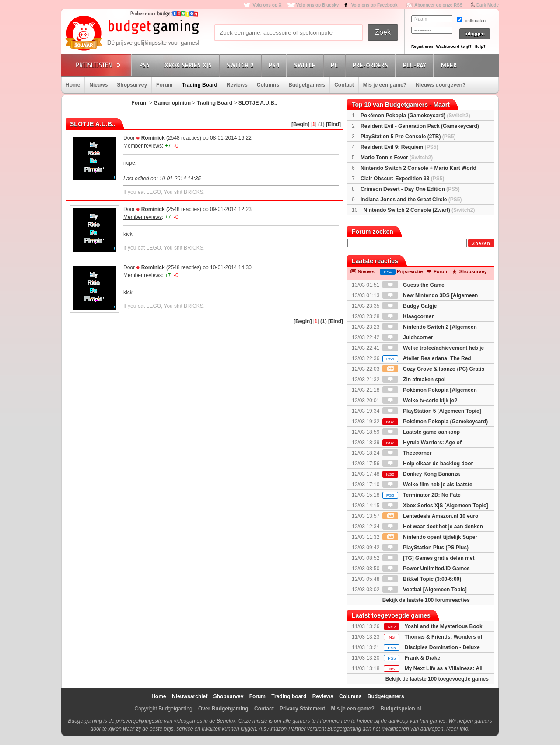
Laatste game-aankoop (421, 432)
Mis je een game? (385, 85)
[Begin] (300, 124)
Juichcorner (408, 337)
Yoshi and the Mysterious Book (444, 626)
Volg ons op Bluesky (318, 5)
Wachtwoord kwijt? (454, 46)
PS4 (275, 65)
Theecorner (407, 453)
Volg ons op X (267, 5)
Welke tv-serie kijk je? (420, 401)
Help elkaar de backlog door (428, 464)
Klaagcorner (408, 316)
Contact (344, 85)
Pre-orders (372, 65)
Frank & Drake (422, 658)
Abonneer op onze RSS (439, 5)
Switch (306, 65)
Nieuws (98, 85)
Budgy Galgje (410, 306)
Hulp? (480, 46)
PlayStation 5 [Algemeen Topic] (432, 411)
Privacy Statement (302, 709)
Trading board (289, 696)
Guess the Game (413, 285)
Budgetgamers (307, 85)
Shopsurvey (132, 85)
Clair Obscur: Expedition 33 (402, 179)
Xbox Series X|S (189, 65)
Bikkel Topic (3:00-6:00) (422, 579)
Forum (164, 85)
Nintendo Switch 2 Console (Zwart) (419, 210)
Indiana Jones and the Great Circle (411, 200)
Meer (450, 65)
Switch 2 (241, 65)
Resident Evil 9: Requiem (399, 147)
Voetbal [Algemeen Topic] (425, 590)
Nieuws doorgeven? (441, 85)
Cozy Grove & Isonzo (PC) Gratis (433, 369)
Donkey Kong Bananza (421, 474)
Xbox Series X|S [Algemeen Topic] (435, 506)
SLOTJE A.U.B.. (258, 103)
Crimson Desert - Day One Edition (410, 189)
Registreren (422, 46)
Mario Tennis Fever (397, 158)
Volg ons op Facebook (374, 5)
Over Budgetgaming (223, 709)
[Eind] (333, 124)
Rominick (153, 138)
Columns (268, 85)
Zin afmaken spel (414, 380)
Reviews (237, 85)
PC (336, 65)
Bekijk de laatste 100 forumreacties (426, 600)
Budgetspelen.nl (401, 709)
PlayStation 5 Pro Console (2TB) (408, 137)
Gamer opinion (172, 103)
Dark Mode (488, 5)
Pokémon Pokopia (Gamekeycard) (415, 116)
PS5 (146, 65)
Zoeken (481, 244)
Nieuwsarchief (190, 696)
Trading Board (199, 85)
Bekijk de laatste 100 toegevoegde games (437, 679)
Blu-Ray (416, 65)
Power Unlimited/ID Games (426, 569)
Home (73, 85)
